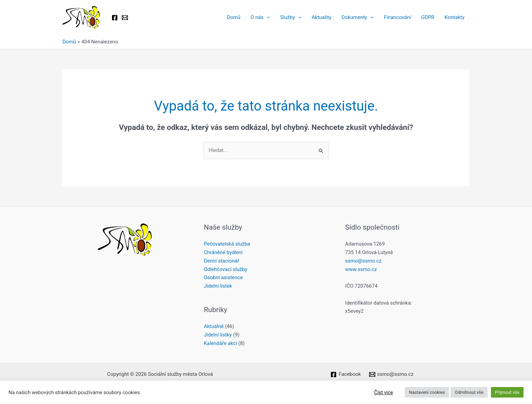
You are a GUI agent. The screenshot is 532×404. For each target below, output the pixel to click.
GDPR (428, 17)
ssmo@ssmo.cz (363, 261)
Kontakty (454, 17)
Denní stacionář (222, 261)
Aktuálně (214, 326)
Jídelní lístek (218, 286)
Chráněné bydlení (223, 252)
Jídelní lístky (218, 335)
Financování (397, 17)
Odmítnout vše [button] (469, 392)
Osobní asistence (223, 277)
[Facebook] (115, 18)
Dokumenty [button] (358, 17)
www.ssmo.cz (361, 269)
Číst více (384, 392)
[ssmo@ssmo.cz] (391, 374)
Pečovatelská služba (227, 244)
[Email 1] (125, 18)
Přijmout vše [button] (507, 392)
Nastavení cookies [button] (427, 392)
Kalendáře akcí (221, 343)
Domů (234, 17)
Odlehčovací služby (226, 269)
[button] (267, 17)
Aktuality (322, 17)
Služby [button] (291, 17)
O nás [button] (260, 17)
